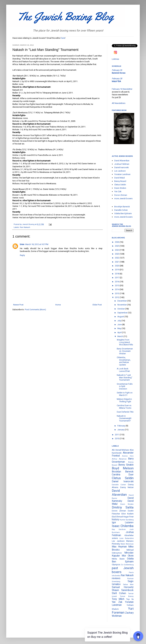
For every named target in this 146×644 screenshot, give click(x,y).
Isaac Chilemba (123, 526)
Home (58, 305)
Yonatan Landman (122, 174)
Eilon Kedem (128, 514)
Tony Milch (118, 599)
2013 (117, 293)
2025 (117, 246)
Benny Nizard (120, 181)
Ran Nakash (25, 227)
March (120, 336)
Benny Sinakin (126, 465)
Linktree (115, 59)
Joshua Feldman (122, 164)
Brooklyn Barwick (122, 207)
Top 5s (130, 599)
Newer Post (18, 305)
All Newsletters (119, 103)
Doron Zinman (121, 195)
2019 (117, 270)
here (63, 38)
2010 (117, 439)
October (121, 309)
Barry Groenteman (123, 460)
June (120, 324)
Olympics (116, 565)
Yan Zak (118, 191)
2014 (117, 289)
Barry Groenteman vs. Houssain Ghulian (125, 351)
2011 (117, 435)
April (120, 332)
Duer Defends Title (125, 412)
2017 (117, 278)
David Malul (120, 178)
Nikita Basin (118, 559)
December (122, 301)
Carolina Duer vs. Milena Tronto (124, 407)
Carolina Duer (123, 475)
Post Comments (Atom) (35, 310)
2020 (117, 266)
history (115, 520)
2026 (117, 242)
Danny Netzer (127, 487)
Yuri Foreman (123, 611)
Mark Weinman (127, 544)
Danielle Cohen (121, 210)
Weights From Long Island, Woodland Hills (125, 342)
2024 (117, 250)
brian (22, 244)
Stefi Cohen (119, 593)
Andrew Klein (128, 456)
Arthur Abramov (119, 459)
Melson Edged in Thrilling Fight (124, 400)
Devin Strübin (120, 188)
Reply (22, 255)
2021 (117, 262)
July (119, 321)
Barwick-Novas (119, 73)
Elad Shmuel (117, 517)
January (121, 430)
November (122, 305)
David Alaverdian (122, 161)
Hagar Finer (128, 517)
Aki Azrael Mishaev (120, 450)
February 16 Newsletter (122, 89)
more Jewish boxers (123, 198)
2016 (117, 282)
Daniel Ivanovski (122, 167)
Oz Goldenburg (127, 565)
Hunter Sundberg (127, 520)
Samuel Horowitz (123, 587)
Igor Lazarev (123, 522)
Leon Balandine (127, 538)
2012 (117, 297)
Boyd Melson (123, 468)
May (120, 328)
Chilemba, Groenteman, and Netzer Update (124, 361)
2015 (117, 286)
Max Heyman (119, 547)
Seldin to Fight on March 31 (125, 394)
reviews (116, 578)
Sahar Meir (128, 584)
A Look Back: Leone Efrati (123, 370)
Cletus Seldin (120, 185)
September (123, 313)
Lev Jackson (120, 171)
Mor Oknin (128, 556)
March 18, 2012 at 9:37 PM (37, 244)
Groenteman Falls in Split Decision (125, 386)
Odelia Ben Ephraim (123, 213)
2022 (117, 258)
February (122, 426)
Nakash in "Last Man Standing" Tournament (125, 377)
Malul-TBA (116, 81)
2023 (117, 254)
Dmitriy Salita (123, 507)
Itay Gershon (119, 529)
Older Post (97, 305)
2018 (117, 274)
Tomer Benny (127, 596)
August (121, 317)
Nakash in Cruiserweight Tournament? (124, 418)
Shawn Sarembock (123, 590)
